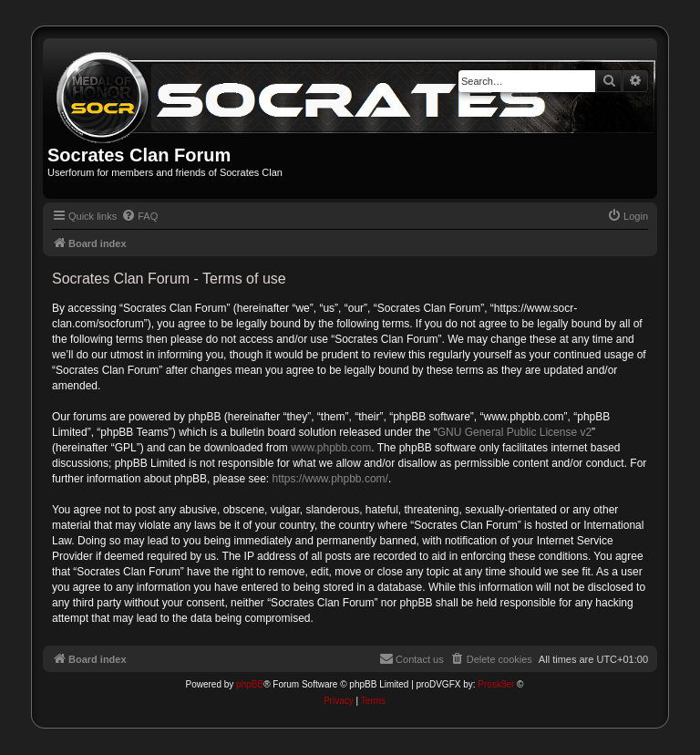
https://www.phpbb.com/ (329, 479)
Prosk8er (496, 684)
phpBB (250, 684)
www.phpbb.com (331, 448)
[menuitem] (139, 216)
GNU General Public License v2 (515, 432)
